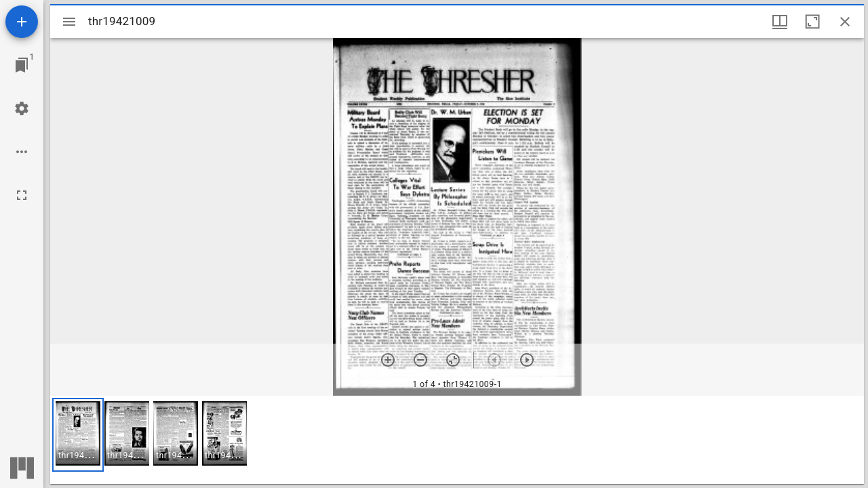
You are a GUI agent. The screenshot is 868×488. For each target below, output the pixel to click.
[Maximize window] (812, 22)
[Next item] (527, 360)
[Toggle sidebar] (69, 22)
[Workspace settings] (22, 108)
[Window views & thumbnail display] (780, 22)
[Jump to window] (22, 65)
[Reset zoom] (453, 360)
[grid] (457, 440)
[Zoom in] (388, 360)
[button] (78, 435)
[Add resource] (22, 22)
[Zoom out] (420, 360)
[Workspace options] (22, 152)
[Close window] (845, 22)
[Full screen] (22, 195)
